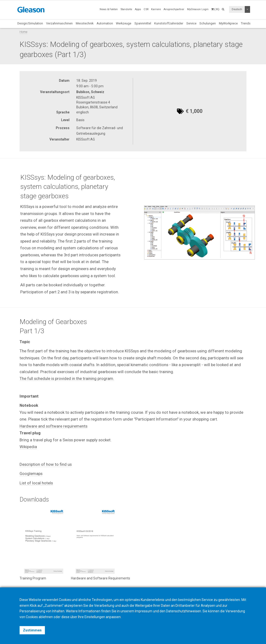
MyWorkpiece (228, 23)
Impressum (144, 611)
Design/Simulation (30, 23)
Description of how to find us (46, 464)
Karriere (156, 9)
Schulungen (208, 23)
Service (191, 23)
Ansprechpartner (174, 9)
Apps (138, 9)
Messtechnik (85, 23)
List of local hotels (36, 483)
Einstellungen (95, 617)
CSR (146, 9)
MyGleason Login (198, 9)
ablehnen (46, 617)
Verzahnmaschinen (59, 23)
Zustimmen (32, 630)
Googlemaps (31, 474)
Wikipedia (28, 447)
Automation (105, 23)
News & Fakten (109, 9)
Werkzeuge (124, 23)
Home (23, 32)
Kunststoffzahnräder (169, 23)
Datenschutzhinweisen (184, 611)
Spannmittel (143, 23)
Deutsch (237, 9)
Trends (246, 23)
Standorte (126, 9)
